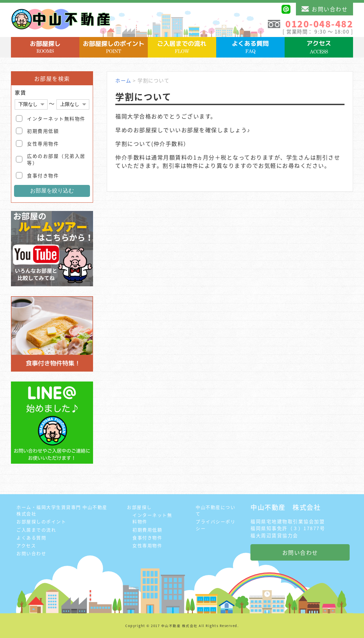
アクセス (26, 545)
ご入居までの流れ (36, 530)
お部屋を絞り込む (52, 191)
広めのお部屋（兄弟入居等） (56, 159)
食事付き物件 (43, 175)
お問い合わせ (324, 9)
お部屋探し (139, 507)
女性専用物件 (43, 143)
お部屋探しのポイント (41, 521)
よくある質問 (31, 537)
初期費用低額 (43, 131)
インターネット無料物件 (56, 118)
